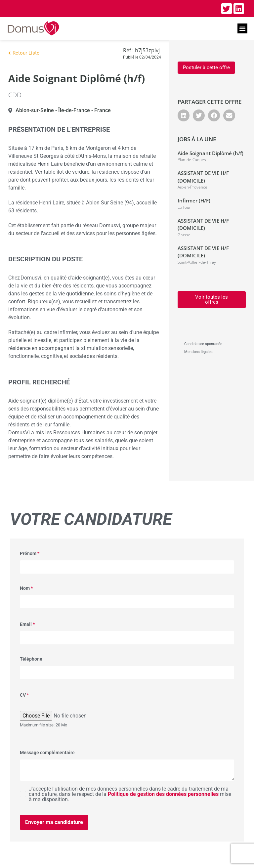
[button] (242, 28)
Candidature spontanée (203, 344)
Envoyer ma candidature (54, 822)
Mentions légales (198, 352)
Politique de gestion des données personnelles (163, 794)
